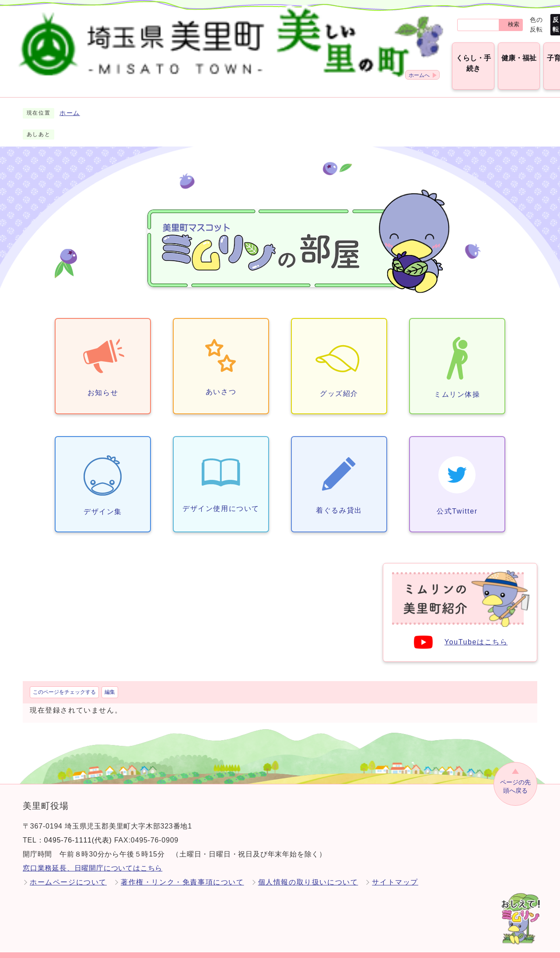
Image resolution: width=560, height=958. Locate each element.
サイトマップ (395, 872)
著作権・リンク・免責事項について (182, 872)
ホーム (70, 103)
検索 (335, 20)
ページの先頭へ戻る (515, 776)
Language (521, 20)
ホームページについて (68, 872)
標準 (408, 20)
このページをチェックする (64, 682)
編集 (110, 682)
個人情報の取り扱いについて (308, 872)
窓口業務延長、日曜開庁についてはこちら (93, 858)
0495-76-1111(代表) (78, 830)
